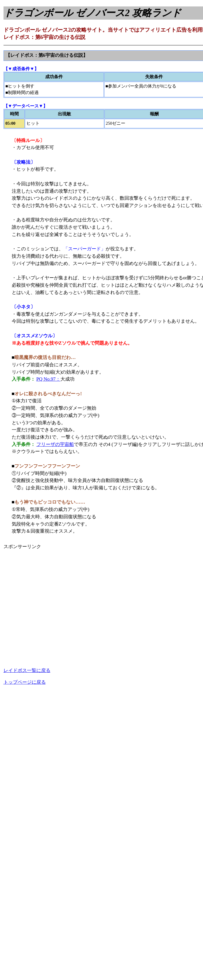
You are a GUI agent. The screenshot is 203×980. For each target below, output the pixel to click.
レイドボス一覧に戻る (27, 670)
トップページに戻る (25, 682)
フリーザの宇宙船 (55, 444)
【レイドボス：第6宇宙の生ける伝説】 (47, 55)
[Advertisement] (55, 605)
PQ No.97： (48, 379)
